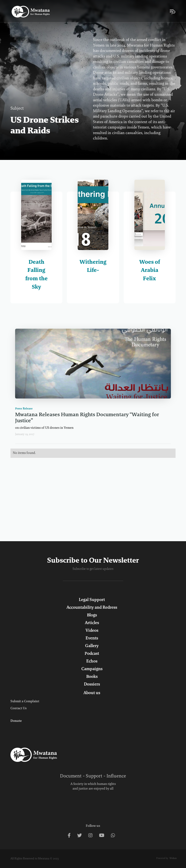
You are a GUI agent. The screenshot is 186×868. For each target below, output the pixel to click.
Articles (92, 623)
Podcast (92, 654)
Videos (92, 631)
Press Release (24, 409)
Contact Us (18, 709)
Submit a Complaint (25, 702)
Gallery (92, 646)
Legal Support (92, 600)
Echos (92, 662)
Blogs (92, 615)
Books (92, 677)
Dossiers (92, 685)
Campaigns (92, 669)
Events (92, 638)
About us (92, 693)
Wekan (173, 858)
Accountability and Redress (92, 608)
